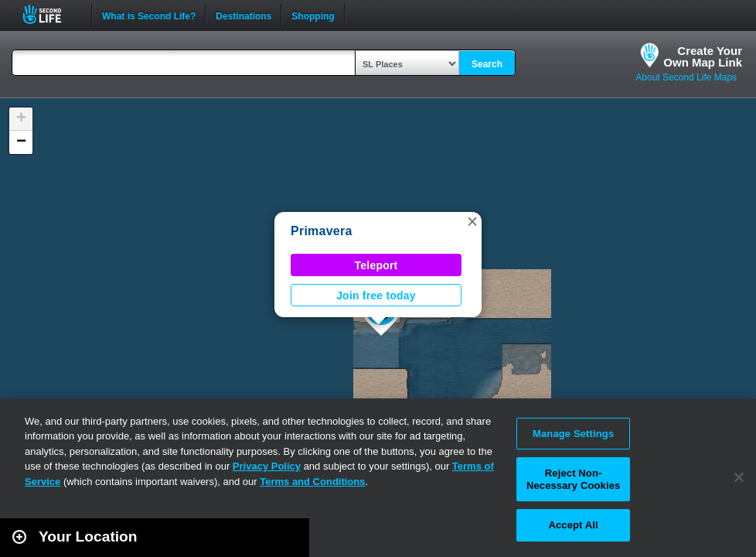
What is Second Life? (149, 15)
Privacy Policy (267, 466)
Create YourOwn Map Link (703, 56)
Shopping (313, 15)
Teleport (376, 265)
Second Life (51, 14)
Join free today (376, 296)
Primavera (322, 231)
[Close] (739, 477)
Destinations (243, 15)
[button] (472, 221)
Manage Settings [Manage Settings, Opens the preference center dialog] (573, 434)
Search (487, 64)
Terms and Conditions (312, 482)
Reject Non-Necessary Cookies (573, 479)
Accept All (573, 525)
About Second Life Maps (686, 77)
